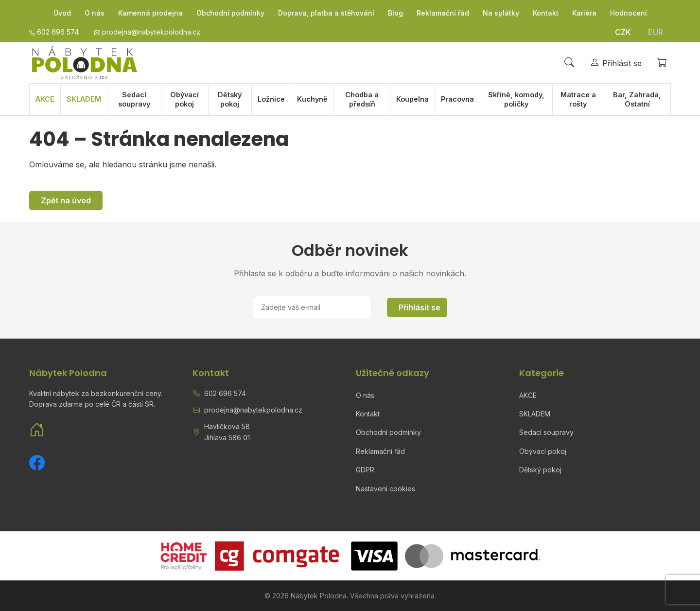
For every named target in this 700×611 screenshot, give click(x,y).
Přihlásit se (420, 307)
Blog (395, 13)
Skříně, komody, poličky (516, 99)
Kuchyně (312, 99)
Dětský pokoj (230, 99)
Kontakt (546, 13)
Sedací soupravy (134, 99)
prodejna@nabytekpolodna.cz (253, 410)
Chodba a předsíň (362, 99)
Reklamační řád (443, 13)
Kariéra (584, 13)
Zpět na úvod (66, 200)
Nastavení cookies (385, 489)
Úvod (62, 13)
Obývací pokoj (184, 99)
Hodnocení (629, 13)
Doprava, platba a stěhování (326, 13)
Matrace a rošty (578, 99)
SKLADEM (84, 99)
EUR (656, 32)
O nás (95, 13)
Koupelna (412, 99)
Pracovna (457, 99)
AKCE (45, 99)
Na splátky (501, 13)
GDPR (365, 470)
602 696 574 (225, 393)
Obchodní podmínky (230, 13)
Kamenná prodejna (150, 13)
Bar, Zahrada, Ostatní (637, 99)
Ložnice (271, 99)
